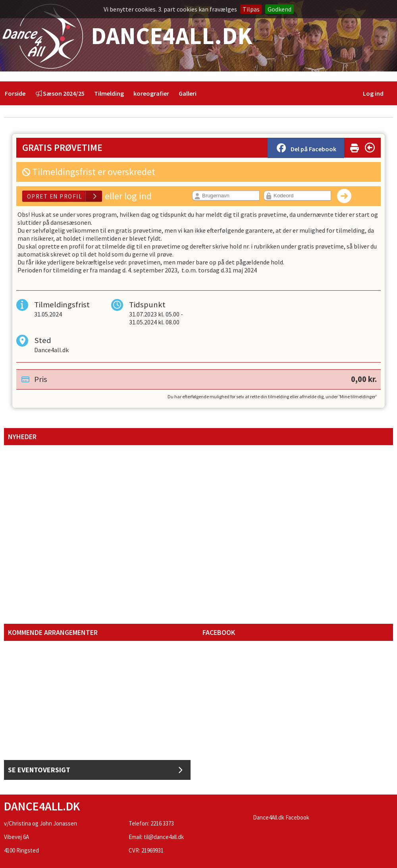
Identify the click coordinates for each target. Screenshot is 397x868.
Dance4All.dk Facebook (281, 817)
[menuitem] (15, 93)
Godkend (279, 9)
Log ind (373, 93)
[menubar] (101, 93)
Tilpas (251, 9)
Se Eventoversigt (95, 770)
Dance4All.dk (126, 36)
